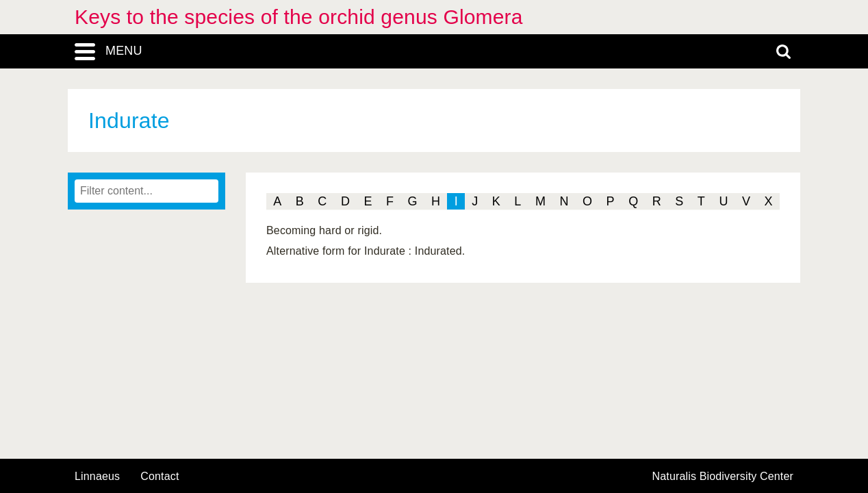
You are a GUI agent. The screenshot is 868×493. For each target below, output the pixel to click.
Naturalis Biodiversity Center (723, 477)
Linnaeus (97, 477)
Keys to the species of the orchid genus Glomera (299, 17)
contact (159, 476)
